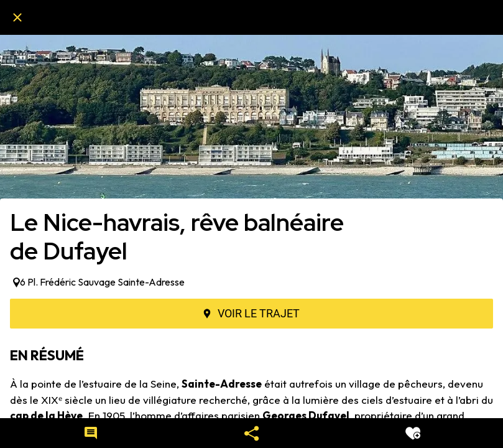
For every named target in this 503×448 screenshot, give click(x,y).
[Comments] (91, 433)
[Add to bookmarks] (413, 433)
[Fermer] (17, 17)
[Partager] (252, 433)
